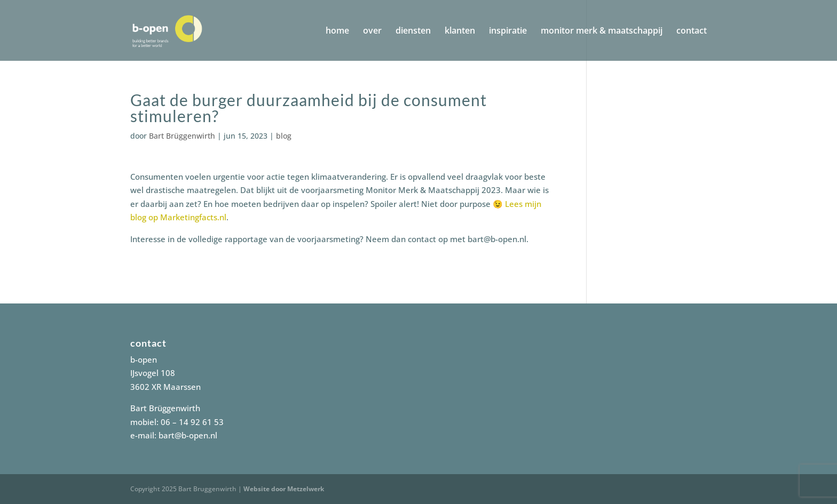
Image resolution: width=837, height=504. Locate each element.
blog (284, 136)
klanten (460, 31)
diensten (413, 31)
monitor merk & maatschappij (602, 31)
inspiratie (508, 31)
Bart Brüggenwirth (182, 136)
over (372, 31)
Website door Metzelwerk (284, 489)
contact (692, 31)
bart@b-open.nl (188, 435)
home (337, 31)
